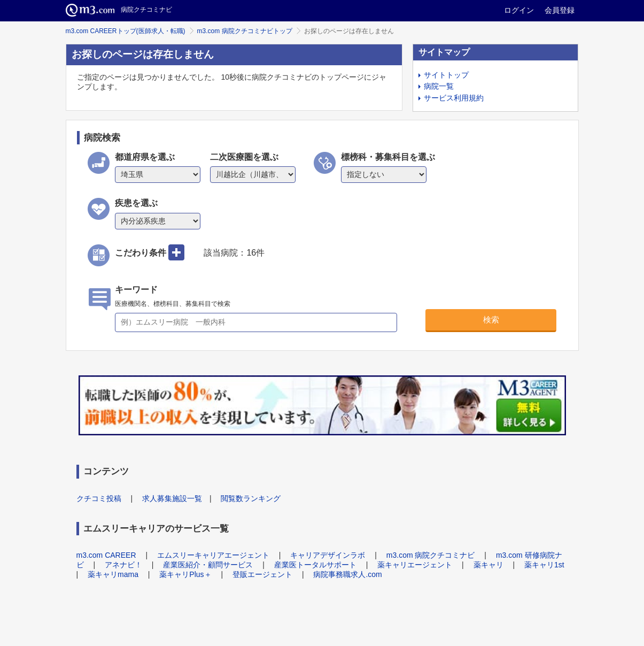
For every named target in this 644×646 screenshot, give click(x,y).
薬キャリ (488, 565)
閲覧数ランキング (251, 498)
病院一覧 (439, 86)
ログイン (519, 10)
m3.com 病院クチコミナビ (431, 555)
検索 (491, 320)
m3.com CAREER (106, 555)
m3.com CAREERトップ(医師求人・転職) (126, 31)
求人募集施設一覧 (172, 498)
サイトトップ (446, 75)
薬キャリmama (113, 574)
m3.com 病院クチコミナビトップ (245, 31)
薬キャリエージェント (415, 565)
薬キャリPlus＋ (185, 574)
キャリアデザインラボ (328, 555)
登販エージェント (262, 574)
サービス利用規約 (454, 98)
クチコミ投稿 (99, 498)
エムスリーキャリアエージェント (213, 555)
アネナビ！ (123, 565)
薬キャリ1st (544, 565)
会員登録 (560, 10)
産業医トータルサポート (315, 565)
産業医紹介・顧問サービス (208, 565)
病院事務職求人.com (347, 574)
